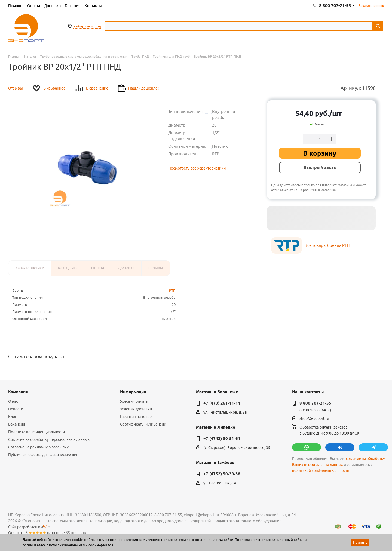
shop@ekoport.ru (314, 418)
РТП (172, 290)
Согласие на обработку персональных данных (49, 439)
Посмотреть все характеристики (197, 168)
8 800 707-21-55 (315, 403)
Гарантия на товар (136, 417)
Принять (360, 542)
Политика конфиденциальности (36, 432)
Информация (133, 392)
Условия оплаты (134, 401)
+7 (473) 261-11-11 (222, 403)
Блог (12, 417)
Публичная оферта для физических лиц (43, 455)
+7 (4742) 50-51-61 (222, 439)
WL (46, 527)
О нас (13, 401)
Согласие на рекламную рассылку (38, 447)
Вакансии (17, 424)
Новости (16, 409)
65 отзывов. (76, 533)
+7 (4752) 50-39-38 (222, 474)
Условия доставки (136, 409)
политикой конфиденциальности (321, 471)
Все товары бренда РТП (327, 245)
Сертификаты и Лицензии (143, 424)
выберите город (87, 26)
